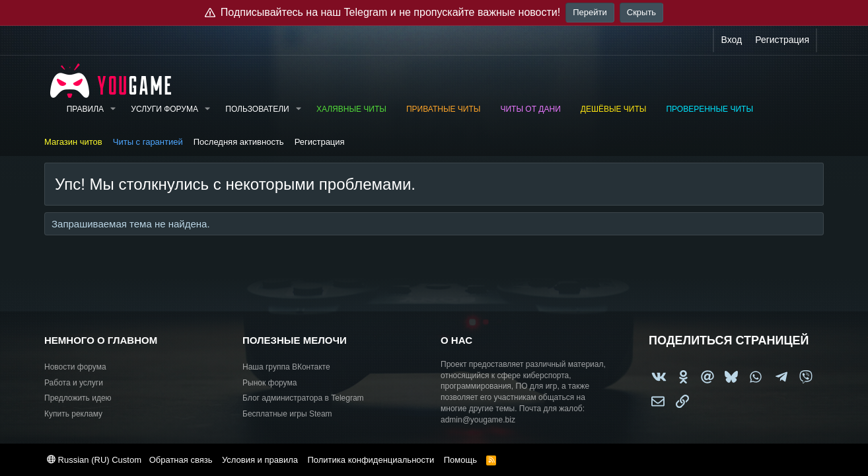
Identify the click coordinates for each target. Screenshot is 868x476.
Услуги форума (164, 109)
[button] (113, 109)
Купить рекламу (73, 414)
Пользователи (257, 109)
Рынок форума (270, 383)
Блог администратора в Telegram (303, 398)
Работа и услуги (74, 383)
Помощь (460, 460)
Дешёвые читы (614, 109)
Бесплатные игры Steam (287, 414)
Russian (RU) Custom (94, 460)
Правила (85, 109)
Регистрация (320, 142)
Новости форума (75, 367)
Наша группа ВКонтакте (286, 367)
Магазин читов (73, 142)
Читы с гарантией (148, 142)
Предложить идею (78, 398)
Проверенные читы (709, 109)
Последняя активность (239, 142)
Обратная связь (181, 460)
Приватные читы (443, 109)
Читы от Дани (530, 109)
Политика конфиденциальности (371, 460)
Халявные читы (351, 109)
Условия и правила (260, 460)
